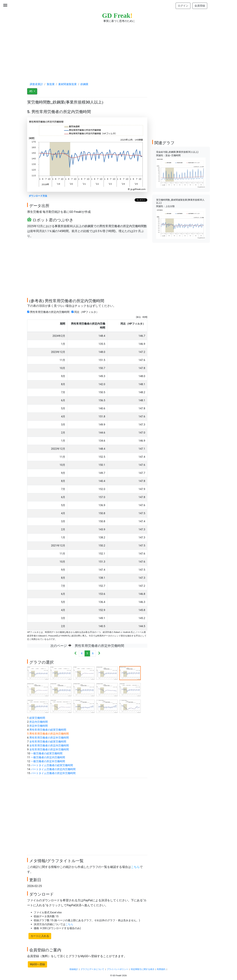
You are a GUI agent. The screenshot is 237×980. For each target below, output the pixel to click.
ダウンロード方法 (38, 196)
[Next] (99, 654)
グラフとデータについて (92, 969)
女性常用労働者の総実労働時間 (48, 742)
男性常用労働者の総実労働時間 (48, 730)
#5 (31, 91)
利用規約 (161, 969)
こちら (135, 867)
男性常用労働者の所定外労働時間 (49, 738)
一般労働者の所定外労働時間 (48, 761)
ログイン (183, 6)
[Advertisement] (118, 49)
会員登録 (200, 6)
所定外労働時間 (39, 726)
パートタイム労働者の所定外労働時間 (53, 773)
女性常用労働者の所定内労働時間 (49, 746)
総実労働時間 (37, 718)
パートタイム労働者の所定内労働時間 (53, 769)
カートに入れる (40, 936)
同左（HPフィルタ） (86, 312)
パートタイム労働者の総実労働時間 (52, 765)
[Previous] (75, 654)
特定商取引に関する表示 (143, 969)
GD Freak (117, 16)
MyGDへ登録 (37, 964)
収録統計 (74, 969)
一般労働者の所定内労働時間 (48, 757)
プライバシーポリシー (118, 969)
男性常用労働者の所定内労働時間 (49, 312)
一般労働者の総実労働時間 (47, 753)
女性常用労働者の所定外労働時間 (49, 749)
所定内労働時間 (39, 722)
